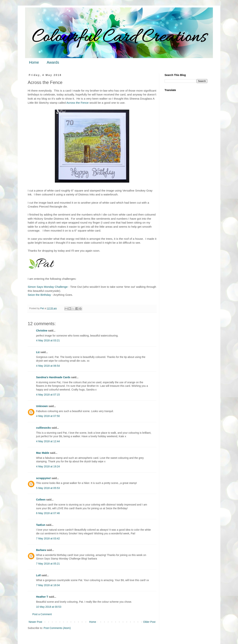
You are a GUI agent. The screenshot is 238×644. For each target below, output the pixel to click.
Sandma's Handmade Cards (53, 377)
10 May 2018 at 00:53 (49, 607)
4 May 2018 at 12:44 (48, 441)
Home (34, 62)
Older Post (149, 622)
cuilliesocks (43, 428)
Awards (53, 62)
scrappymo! (43, 478)
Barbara (41, 550)
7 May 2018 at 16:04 (48, 585)
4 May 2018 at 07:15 (48, 395)
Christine (42, 331)
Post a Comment (42, 614)
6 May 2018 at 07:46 (48, 513)
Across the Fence (78, 103)
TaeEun (41, 525)
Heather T (42, 597)
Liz (38, 352)
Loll (38, 575)
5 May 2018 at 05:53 (48, 488)
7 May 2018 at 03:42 (48, 538)
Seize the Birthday (39, 295)
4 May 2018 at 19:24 (48, 466)
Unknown (42, 406)
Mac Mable (43, 453)
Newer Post (35, 622)
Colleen (41, 500)
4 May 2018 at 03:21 (48, 340)
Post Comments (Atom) (57, 628)
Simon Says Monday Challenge (48, 287)
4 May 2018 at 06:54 (48, 366)
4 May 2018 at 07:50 (48, 416)
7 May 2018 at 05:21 (48, 564)
